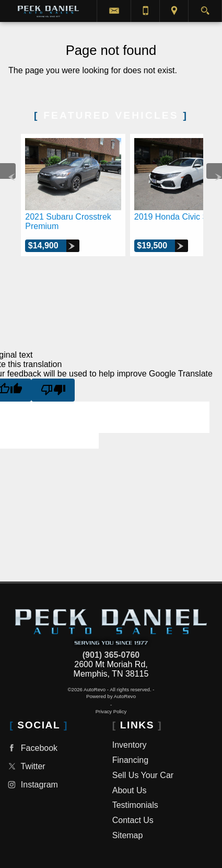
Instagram (32, 785)
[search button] (205, 7)
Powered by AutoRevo (111, 696)
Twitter (25, 766)
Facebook (31, 748)
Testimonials (135, 805)
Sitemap (128, 835)
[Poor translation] (53, 390)
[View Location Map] (174, 11)
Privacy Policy (111, 711)
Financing (130, 760)
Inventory (130, 745)
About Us (130, 790)
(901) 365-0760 (111, 655)
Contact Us (133, 820)
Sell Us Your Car (143, 775)
